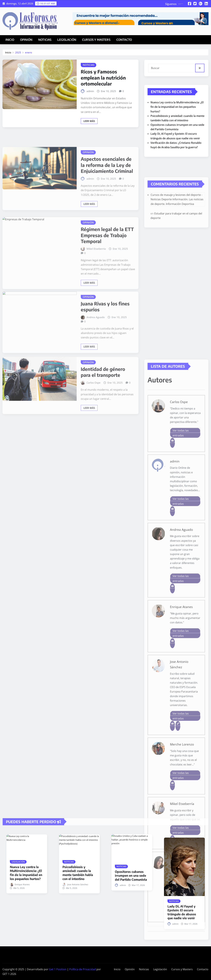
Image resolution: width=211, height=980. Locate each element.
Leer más (89, 139)
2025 (18, 54)
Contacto (124, 40)
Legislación (67, 40)
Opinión (26, 40)
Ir (200, 73)
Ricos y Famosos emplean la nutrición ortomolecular (103, 96)
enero (29, 54)
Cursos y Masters (96, 40)
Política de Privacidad (83, 969)
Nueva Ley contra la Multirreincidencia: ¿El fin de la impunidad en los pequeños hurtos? (177, 127)
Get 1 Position (58, 969)
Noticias (45, 40)
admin (90, 110)
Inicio (10, 40)
